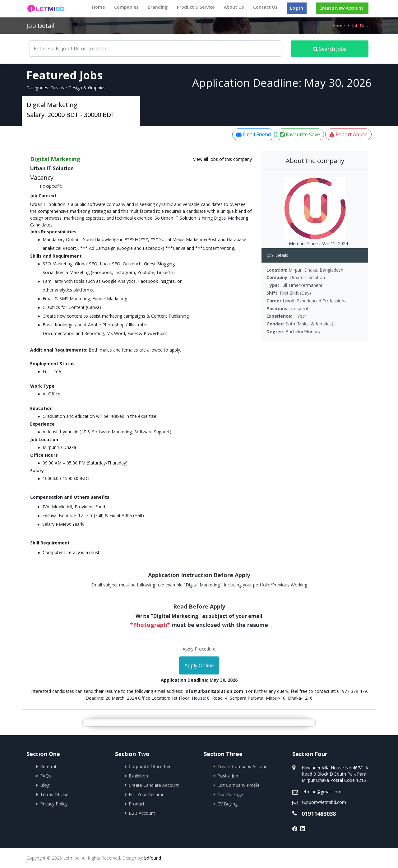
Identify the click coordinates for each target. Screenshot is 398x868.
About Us (234, 7)
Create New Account (341, 8)
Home (98, 7)
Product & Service (196, 7)
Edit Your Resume (147, 794)
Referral (48, 766)
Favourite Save (300, 134)
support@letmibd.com (324, 802)
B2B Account (142, 813)
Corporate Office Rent (151, 766)
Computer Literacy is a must (71, 552)
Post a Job (228, 776)
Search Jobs (330, 49)
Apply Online (199, 665)
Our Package (230, 794)
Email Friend (254, 134)
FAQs (46, 776)
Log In (297, 8)
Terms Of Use (54, 794)
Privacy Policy (54, 804)
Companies (126, 7)
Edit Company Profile (238, 785)
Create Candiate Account (154, 785)
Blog (45, 785)
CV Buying (227, 804)
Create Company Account (243, 766)
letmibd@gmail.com (322, 792)
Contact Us (265, 7)
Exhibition (138, 776)
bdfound (153, 858)
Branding (158, 7)
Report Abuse (348, 134)
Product (137, 804)
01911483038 (319, 814)
